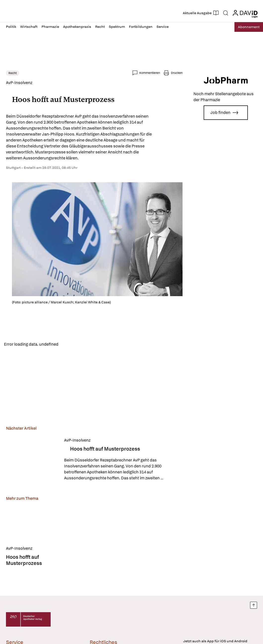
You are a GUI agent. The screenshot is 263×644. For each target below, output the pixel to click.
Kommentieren (150, 73)
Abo (246, 27)
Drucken (177, 73)
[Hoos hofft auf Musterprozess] (32, 460)
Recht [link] (13, 73)
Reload (69, 345)
